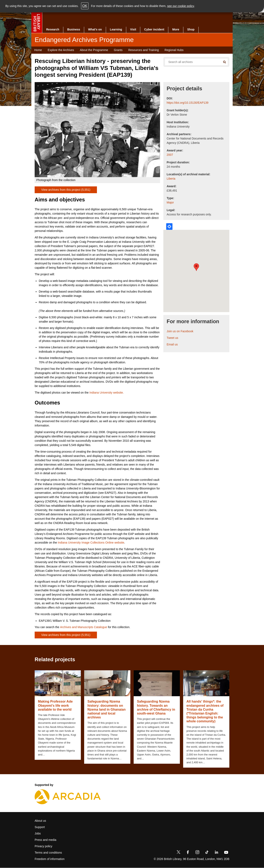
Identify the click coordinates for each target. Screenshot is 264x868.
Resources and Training (144, 50)
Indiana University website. (107, 393)
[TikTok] (207, 853)
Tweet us (172, 338)
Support (40, 827)
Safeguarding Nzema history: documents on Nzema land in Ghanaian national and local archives (107, 709)
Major (170, 202)
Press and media (45, 840)
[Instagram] (197, 853)
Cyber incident (154, 29)
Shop (191, 29)
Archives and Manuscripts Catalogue (84, 627)
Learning (116, 29)
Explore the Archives (61, 50)
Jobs (38, 833)
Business (74, 29)
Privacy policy (44, 846)
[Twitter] (178, 853)
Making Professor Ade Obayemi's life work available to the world (55, 705)
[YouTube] (226, 853)
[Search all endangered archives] (191, 62)
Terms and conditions (48, 853)
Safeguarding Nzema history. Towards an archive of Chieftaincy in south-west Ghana (156, 707)
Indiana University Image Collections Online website (91, 543)
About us (40, 821)
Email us (172, 344)
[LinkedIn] (216, 853)
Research (53, 29)
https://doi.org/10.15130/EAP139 (187, 103)
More (176, 29)
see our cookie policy (181, 6)
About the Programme (94, 50)
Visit (133, 29)
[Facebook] (188, 853)
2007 (170, 155)
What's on (95, 29)
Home (38, 50)
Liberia (171, 179)
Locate (169, 227)
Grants (118, 50)
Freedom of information (50, 859)
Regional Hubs (174, 50)
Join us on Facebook (180, 331)
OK (85, 6)
